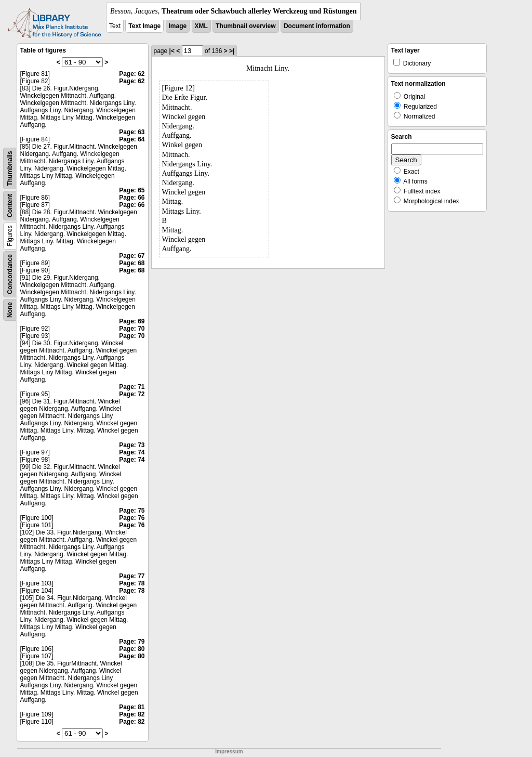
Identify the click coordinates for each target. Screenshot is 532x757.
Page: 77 (132, 576)
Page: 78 (132, 583)
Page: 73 (132, 445)
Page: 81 (132, 707)
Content (10, 206)
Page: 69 (132, 321)
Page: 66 (132, 198)
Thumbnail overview (245, 26)
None (10, 310)
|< (172, 51)
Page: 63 (132, 132)
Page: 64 (132, 139)
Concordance (10, 274)
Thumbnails (10, 168)
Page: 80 (132, 649)
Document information (317, 26)
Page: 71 (132, 387)
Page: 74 (132, 452)
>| (232, 51)
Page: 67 (132, 256)
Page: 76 (132, 518)
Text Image (144, 26)
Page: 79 (132, 642)
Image (178, 26)
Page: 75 (132, 511)
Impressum (229, 752)
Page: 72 (132, 394)
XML (201, 26)
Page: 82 (132, 714)
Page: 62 (132, 74)
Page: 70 (132, 329)
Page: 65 (132, 190)
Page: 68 (132, 263)
